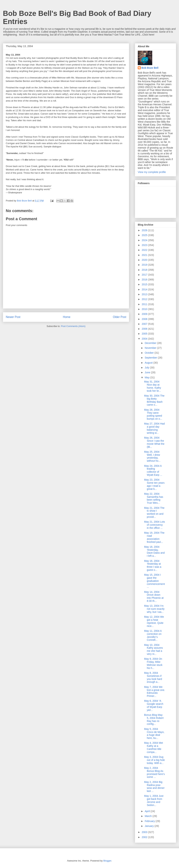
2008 (145, 319)
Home (67, 317)
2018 (145, 270)
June (148, 372)
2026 (145, 230)
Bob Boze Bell (150, 68)
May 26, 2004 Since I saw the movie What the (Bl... (154, 442)
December (151, 343)
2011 (145, 304)
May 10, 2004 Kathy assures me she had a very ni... (154, 649)
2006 (145, 329)
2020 (145, 260)
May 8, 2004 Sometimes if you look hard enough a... (153, 677)
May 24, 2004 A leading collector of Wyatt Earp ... (153, 470)
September (151, 358)
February (150, 821)
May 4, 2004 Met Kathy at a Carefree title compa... (154, 747)
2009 (145, 314)
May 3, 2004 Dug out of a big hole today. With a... (155, 760)
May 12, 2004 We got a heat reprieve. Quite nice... (154, 621)
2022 (145, 250)
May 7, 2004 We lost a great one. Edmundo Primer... (155, 691)
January (150, 826)
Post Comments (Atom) (73, 326)
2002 (145, 837)
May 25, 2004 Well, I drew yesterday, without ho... (152, 456)
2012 (145, 299)
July (147, 368)
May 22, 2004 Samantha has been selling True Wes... (154, 498)
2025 (145, 235)
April (148, 811)
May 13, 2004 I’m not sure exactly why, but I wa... (154, 609)
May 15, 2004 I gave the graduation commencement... (155, 581)
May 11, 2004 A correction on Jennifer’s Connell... (153, 635)
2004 (145, 339)
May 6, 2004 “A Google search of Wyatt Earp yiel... (154, 705)
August (149, 363)
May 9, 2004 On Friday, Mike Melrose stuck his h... (153, 663)
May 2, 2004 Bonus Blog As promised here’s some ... (154, 772)
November (151, 348)
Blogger (107, 861)
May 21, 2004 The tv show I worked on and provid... (154, 512)
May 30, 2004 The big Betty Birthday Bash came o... (154, 400)
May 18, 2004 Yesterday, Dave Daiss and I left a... (154, 551)
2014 (145, 289)
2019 (145, 265)
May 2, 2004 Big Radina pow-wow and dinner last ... (154, 786)
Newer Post (13, 317)
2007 (145, 324)
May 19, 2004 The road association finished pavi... (154, 537)
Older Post (120, 317)
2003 (145, 832)
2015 (145, 284)
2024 (145, 240)
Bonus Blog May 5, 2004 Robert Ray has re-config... (154, 719)
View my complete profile (152, 172)
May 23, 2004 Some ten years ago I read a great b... (154, 484)
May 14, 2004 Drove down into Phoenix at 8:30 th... (154, 596)
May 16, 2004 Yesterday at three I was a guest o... (153, 565)
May (147, 377)
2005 (145, 334)
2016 (145, 280)
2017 (145, 275)
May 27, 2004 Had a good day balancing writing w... (154, 428)
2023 (145, 245)
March (149, 816)
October (150, 353)
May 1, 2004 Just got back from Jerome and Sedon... (154, 800)
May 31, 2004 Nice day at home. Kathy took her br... (153, 386)
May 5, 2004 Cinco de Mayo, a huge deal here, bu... (154, 733)
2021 (145, 255)
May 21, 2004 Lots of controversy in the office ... (155, 525)
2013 (145, 294)
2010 (145, 309)
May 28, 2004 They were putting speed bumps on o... (153, 414)
